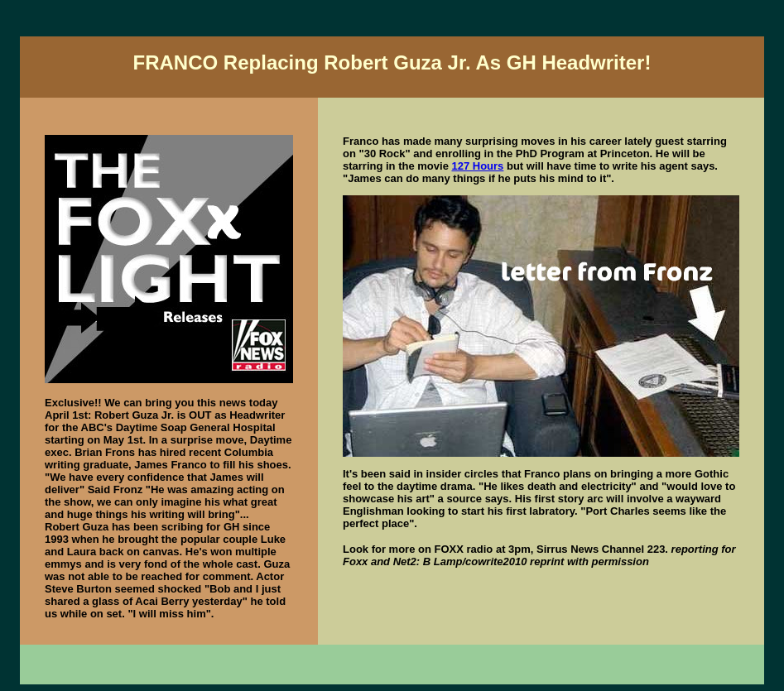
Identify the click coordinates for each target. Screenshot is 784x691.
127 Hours (477, 166)
